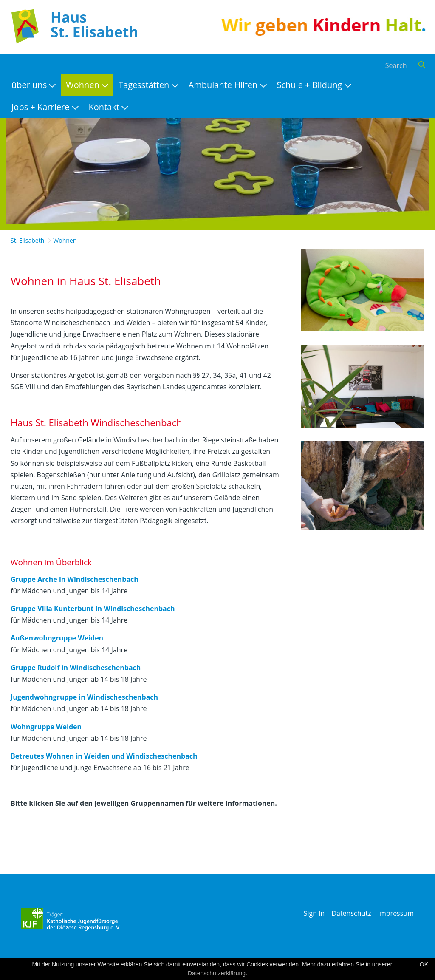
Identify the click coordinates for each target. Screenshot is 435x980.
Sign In (314, 913)
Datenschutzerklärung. (217, 973)
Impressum (396, 913)
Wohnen (65, 240)
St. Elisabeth (27, 240)
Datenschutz (351, 913)
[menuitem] (34, 85)
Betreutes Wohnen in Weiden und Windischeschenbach (104, 756)
